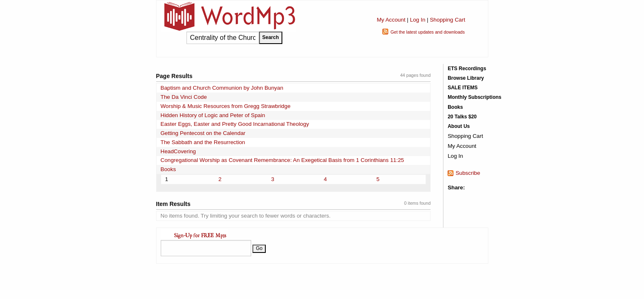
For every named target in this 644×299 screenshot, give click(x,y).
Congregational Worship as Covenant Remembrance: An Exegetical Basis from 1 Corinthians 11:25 (283, 160)
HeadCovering (178, 151)
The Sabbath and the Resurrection (203, 142)
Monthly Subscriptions (474, 97)
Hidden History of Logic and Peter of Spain (213, 115)
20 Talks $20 (462, 117)
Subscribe (468, 173)
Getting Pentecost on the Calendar (203, 133)
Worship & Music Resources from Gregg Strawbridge (226, 106)
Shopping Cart (447, 20)
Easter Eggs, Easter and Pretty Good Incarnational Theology (235, 124)
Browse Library (466, 78)
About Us (459, 126)
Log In (417, 20)
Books (168, 169)
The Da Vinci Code (184, 97)
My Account (391, 20)
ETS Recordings (467, 69)
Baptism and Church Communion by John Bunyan (222, 88)
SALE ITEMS (463, 88)
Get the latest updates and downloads (427, 32)
